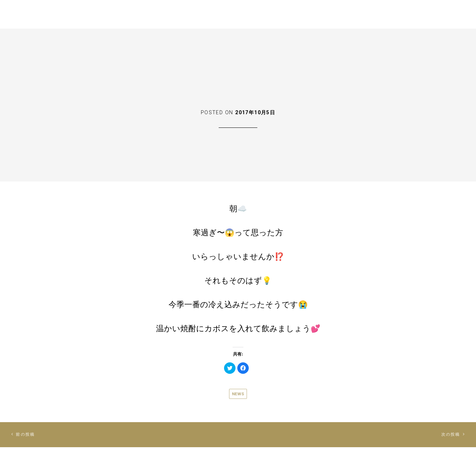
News (238, 394)
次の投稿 (450, 435)
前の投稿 (27, 435)
